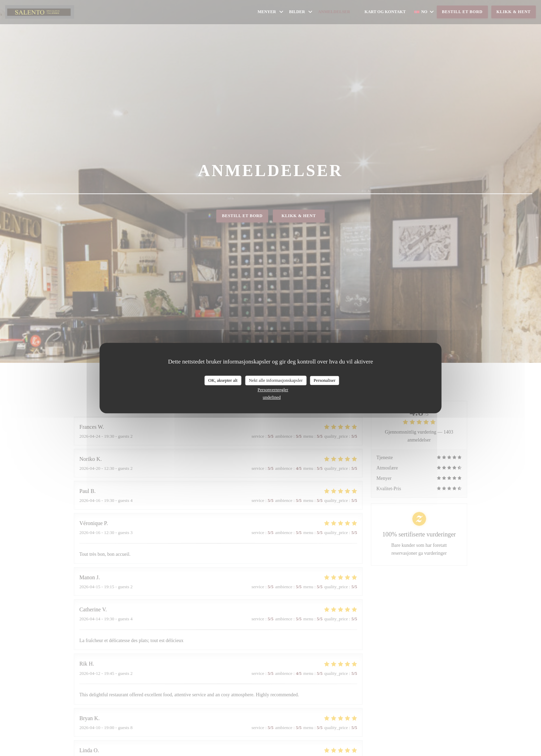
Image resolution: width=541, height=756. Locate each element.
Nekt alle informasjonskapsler (276, 380)
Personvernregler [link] (273, 390)
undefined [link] (272, 397)
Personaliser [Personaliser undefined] (325, 380)
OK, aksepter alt (223, 380)
